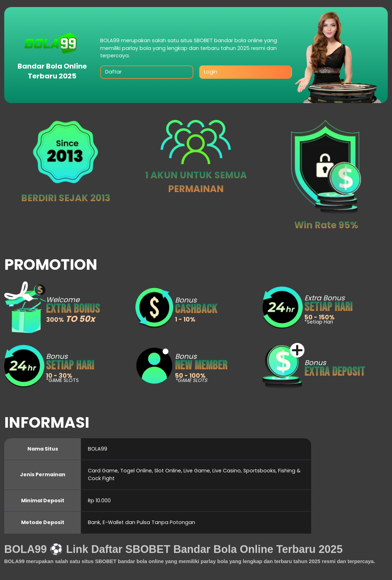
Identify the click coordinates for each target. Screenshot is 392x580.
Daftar (113, 72)
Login (211, 72)
